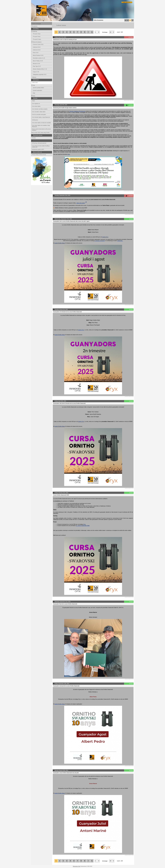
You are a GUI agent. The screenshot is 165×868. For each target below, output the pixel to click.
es (128, 20)
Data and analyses (36, 42)
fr (132, 20)
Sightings (34, 31)
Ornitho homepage (36, 24)
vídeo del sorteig (82, 203)
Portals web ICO (126, 2)
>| (92, 32)
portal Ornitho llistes (60, 243)
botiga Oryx (105, 237)
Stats (33, 96)
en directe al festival (99, 241)
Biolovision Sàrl (77, 866)
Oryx (84, 524)
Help (33, 85)
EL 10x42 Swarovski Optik (83, 526)
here (69, 154)
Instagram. (120, 241)
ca (126, 20)
